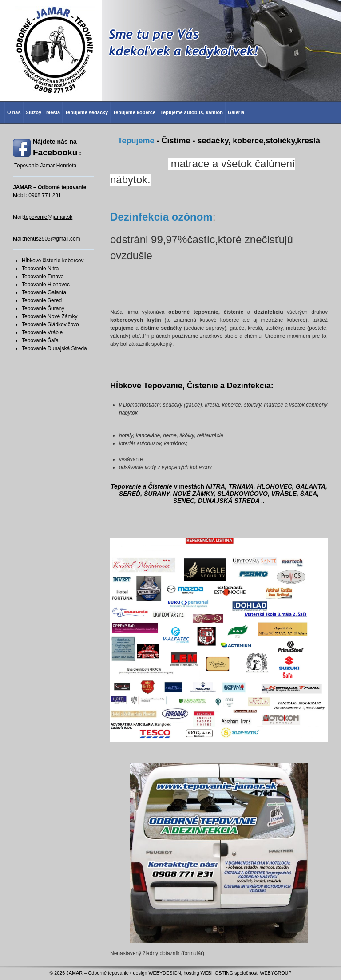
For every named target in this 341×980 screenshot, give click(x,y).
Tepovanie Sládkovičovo (50, 324)
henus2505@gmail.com (52, 239)
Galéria (236, 112)
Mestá (53, 112)
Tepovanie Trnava (43, 277)
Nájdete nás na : (57, 148)
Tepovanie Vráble (42, 332)
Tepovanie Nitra (40, 269)
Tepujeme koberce (134, 112)
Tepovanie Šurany (43, 308)
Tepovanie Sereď (42, 300)
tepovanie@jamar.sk (48, 217)
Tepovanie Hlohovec (46, 285)
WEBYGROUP (276, 973)
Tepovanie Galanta (44, 292)
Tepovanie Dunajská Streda (54, 348)
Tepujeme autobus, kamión (192, 112)
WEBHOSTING (217, 973)
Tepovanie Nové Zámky (50, 316)
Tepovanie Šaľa (40, 340)
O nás (14, 112)
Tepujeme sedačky (86, 112)
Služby (34, 112)
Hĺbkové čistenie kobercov (53, 261)
